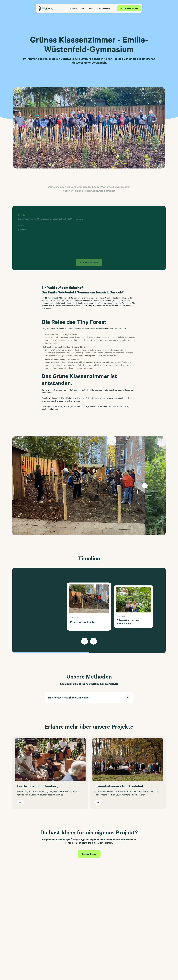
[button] (89, 697)
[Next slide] (93, 641)
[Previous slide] (85, 641)
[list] (89, 607)
